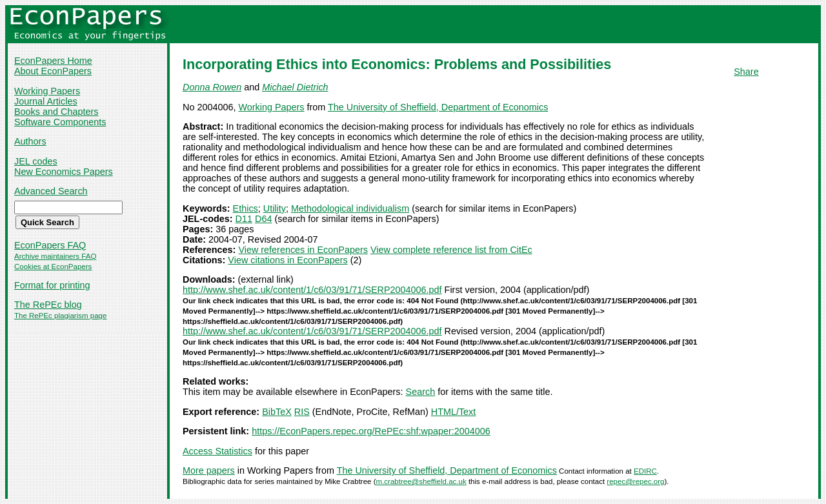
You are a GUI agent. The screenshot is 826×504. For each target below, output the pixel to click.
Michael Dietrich (295, 87)
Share (746, 72)
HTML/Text (454, 412)
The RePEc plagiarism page (60, 316)
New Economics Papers (64, 172)
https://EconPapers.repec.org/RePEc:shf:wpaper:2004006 (371, 431)
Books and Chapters (56, 112)
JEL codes (36, 161)
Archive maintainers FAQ (55, 256)
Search (421, 392)
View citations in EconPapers (287, 260)
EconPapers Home (53, 61)
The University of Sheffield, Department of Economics (438, 107)
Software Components (60, 122)
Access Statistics (217, 451)
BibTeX (277, 412)
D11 (244, 219)
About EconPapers (53, 71)
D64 (263, 219)
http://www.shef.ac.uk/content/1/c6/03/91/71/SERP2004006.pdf (312, 290)
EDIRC (645, 471)
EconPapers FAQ (50, 245)
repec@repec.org (635, 481)
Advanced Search (51, 191)
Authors (30, 141)
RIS (302, 412)
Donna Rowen (212, 87)
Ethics (246, 208)
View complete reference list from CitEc (451, 250)
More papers (209, 470)
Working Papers (47, 91)
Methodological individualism (350, 208)
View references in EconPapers (303, 250)
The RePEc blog (48, 305)
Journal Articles (46, 101)
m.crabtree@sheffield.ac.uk (421, 481)
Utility (275, 208)
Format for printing (52, 285)
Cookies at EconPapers (53, 267)
